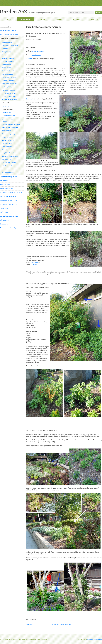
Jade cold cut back (7, 159)
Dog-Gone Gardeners (8, 172)
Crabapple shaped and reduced (11, 124)
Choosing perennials (8, 58)
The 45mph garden (6, 188)
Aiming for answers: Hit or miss (11, 192)
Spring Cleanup (6, 52)
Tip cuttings (4, 181)
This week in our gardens (10, 38)
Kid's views (4, 212)
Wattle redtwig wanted (8, 71)
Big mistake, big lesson (8, 196)
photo (35, 264)
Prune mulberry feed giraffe (10, 134)
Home (8, 19)
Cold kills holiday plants (9, 162)
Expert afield (4, 208)
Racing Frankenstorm (8, 169)
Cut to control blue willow (9, 84)
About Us (77, 19)
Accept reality (7, 112)
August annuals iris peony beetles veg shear (12, 120)
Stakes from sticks (7, 74)
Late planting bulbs (7, 166)
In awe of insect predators (10, 100)
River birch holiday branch (10, 156)
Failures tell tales (7, 68)
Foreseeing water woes (9, 90)
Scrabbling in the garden (8, 204)
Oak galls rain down (8, 150)
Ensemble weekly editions (9, 216)
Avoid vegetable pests (8, 87)
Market (59, 19)
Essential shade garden (9, 61)
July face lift (6, 103)
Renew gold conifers (8, 140)
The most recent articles (8, 31)
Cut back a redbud (7, 147)
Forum (43, 19)
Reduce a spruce (7, 131)
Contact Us (94, 19)
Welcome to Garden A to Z (27, 12)
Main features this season (9, 35)
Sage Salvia (30, 624)
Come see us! (5, 224)
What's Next (4, 220)
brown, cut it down (38, 51)
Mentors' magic (5, 184)
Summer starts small (9, 116)
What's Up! (26, 19)
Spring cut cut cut (7, 42)
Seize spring (6, 48)
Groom (30, 59)
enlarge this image (101, 76)
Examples (29, 99)
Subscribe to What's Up (8, 228)
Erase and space (8, 109)
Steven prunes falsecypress (10, 127)
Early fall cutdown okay (9, 153)
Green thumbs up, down (8, 177)
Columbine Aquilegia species (61, 624)
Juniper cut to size (7, 137)
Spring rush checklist (8, 55)
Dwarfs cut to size (7, 143)
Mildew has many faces (9, 96)
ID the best (6, 106)
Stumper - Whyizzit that (8, 200)
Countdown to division (9, 77)
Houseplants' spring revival (10, 45)
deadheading (37, 55)
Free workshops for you (9, 93)
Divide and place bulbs (8, 80)
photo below (35, 262)
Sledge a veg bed (7, 64)
